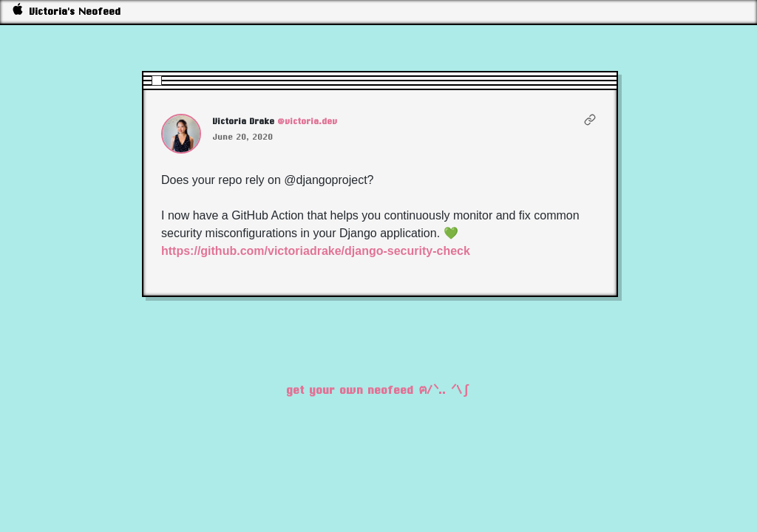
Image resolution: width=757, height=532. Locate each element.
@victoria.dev (308, 121)
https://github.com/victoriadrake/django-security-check (316, 251)
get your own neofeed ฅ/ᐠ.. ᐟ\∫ (379, 390)
